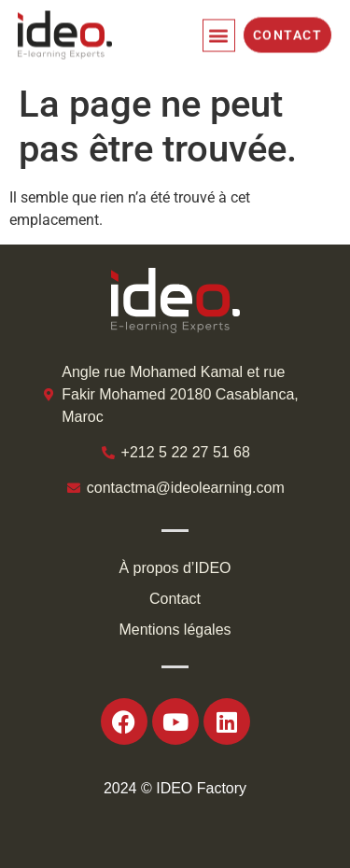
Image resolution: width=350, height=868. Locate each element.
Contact (175, 599)
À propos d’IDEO (175, 568)
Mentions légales (175, 630)
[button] (219, 31)
